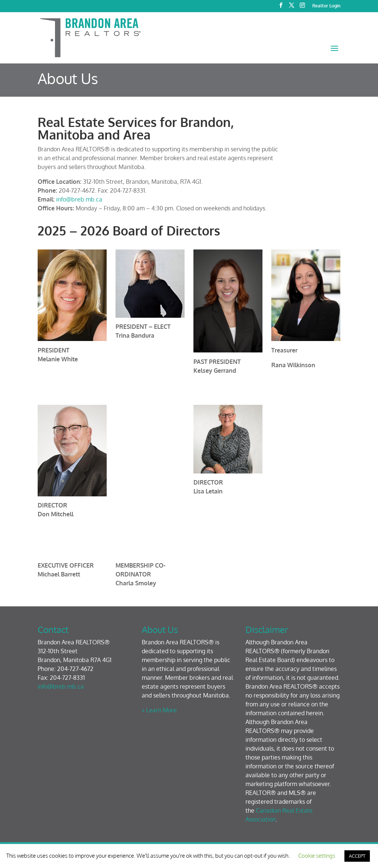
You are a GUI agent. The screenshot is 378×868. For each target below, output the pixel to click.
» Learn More (159, 710)
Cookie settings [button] (317, 856)
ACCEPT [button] (357, 856)
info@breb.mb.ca (79, 199)
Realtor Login (326, 6)
